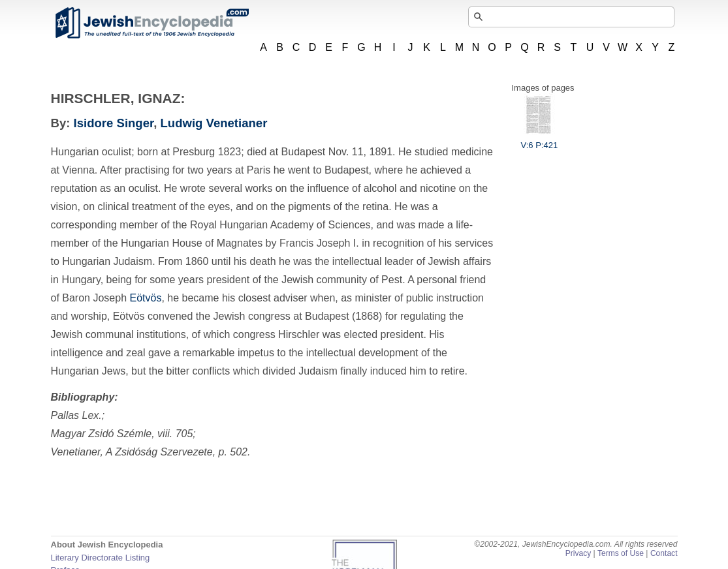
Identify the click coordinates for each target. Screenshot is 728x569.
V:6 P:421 (540, 140)
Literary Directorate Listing (101, 558)
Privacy (578, 553)
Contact (664, 553)
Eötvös (145, 298)
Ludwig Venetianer (214, 123)
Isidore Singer (114, 123)
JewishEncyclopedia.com (151, 23)
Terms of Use (621, 553)
